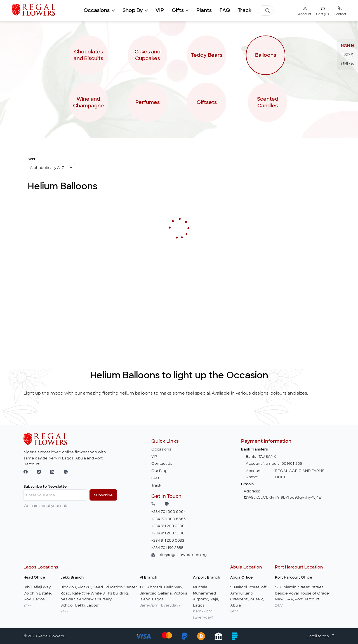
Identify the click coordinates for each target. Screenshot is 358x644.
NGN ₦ (348, 46)
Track (245, 10)
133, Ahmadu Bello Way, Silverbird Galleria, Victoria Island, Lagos (163, 593)
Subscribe (103, 495)
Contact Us (162, 463)
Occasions (161, 449)
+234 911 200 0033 (168, 540)
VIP (154, 457)
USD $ (347, 55)
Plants (204, 10)
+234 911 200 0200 (168, 526)
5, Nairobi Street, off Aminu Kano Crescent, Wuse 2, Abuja (248, 596)
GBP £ (347, 64)
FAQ (225, 10)
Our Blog (159, 471)
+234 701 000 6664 (169, 512)
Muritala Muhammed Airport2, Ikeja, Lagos (206, 596)
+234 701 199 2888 (167, 548)
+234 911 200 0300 (168, 533)
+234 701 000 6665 (169, 519)
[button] (99, 10)
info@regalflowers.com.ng (182, 555)
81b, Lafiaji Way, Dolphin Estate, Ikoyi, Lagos (38, 593)
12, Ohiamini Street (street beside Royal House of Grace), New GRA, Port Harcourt (303, 593)
